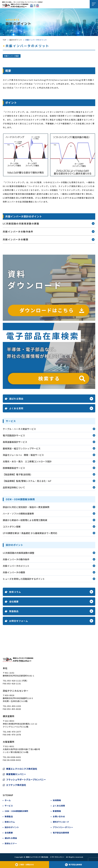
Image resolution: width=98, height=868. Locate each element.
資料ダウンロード (61, 822)
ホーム (8, 800)
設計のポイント (16, 40)
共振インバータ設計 (12, 56)
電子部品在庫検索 (61, 833)
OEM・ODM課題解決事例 (16, 811)
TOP (5, 40)
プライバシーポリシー (63, 827)
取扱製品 (9, 816)
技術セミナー (11, 843)
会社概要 (9, 833)
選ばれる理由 (11, 838)
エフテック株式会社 (16, 785)
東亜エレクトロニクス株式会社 (22, 769)
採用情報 (57, 800)
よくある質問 (59, 806)
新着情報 (57, 811)
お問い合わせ (59, 816)
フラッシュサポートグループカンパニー (26, 779)
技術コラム (10, 822)
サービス (9, 806)
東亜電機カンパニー (16, 774)
